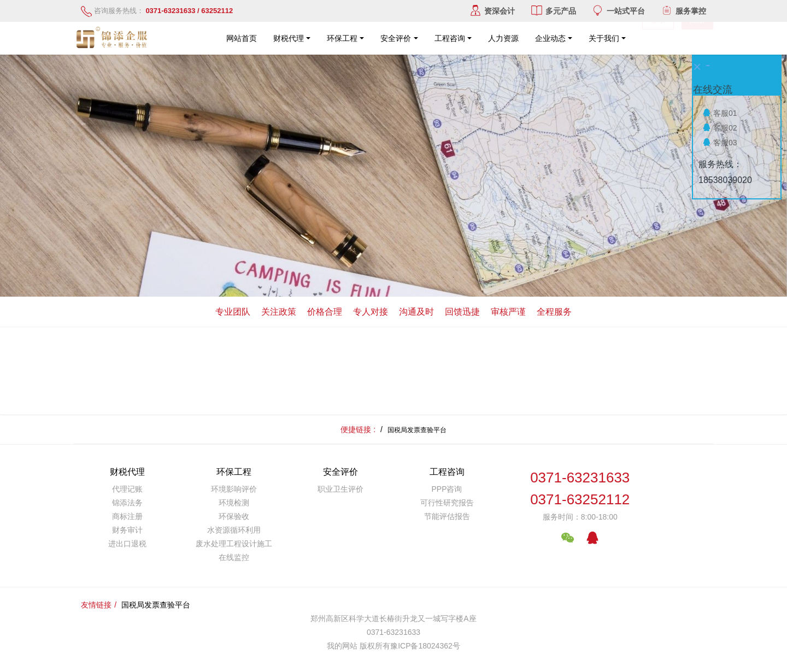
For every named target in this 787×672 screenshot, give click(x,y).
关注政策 (279, 312)
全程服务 (554, 312)
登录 (658, 38)
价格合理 (325, 312)
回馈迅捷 (462, 312)
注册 (697, 38)
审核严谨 (508, 312)
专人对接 (371, 312)
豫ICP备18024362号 (425, 646)
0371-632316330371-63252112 (580, 489)
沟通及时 (416, 312)
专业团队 (233, 312)
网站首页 (242, 38)
